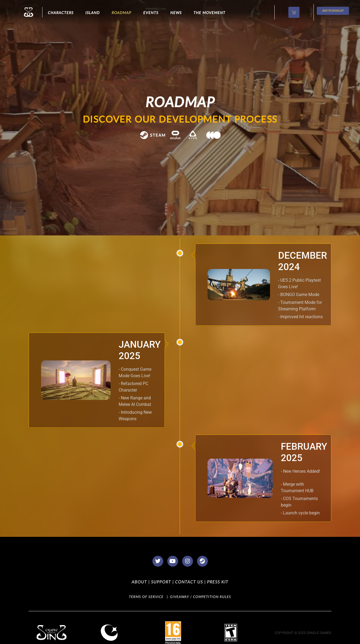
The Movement (209, 13)
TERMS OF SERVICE (146, 597)
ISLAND (93, 13)
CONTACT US (188, 582)
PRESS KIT (217, 582)
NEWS (176, 13)
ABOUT (139, 582)
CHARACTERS (61, 13)
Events (151, 13)
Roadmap (121, 13)
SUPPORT (160, 582)
